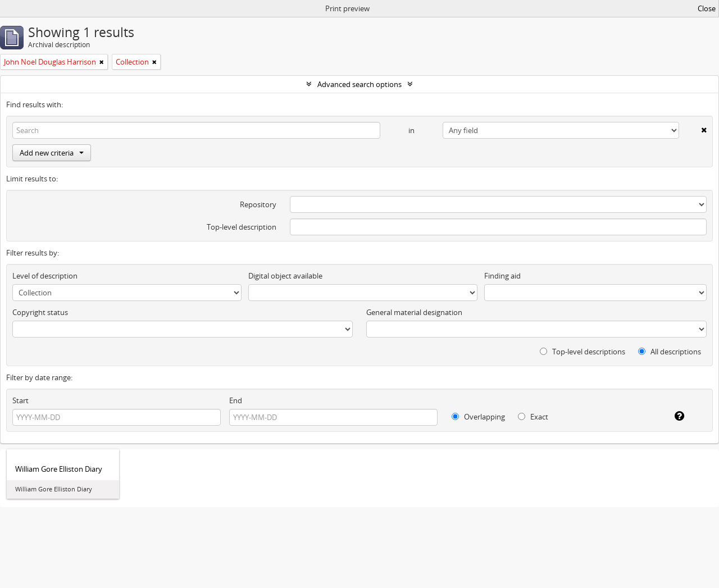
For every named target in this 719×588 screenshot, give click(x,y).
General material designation (414, 312)
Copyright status (40, 312)
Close (707, 8)
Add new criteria (52, 153)
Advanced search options (359, 84)
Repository (258, 204)
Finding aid (502, 276)
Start (21, 400)
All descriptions (670, 352)
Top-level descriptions (583, 352)
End (236, 400)
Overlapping (478, 417)
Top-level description (242, 227)
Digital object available (285, 276)
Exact (533, 417)
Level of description (45, 276)
